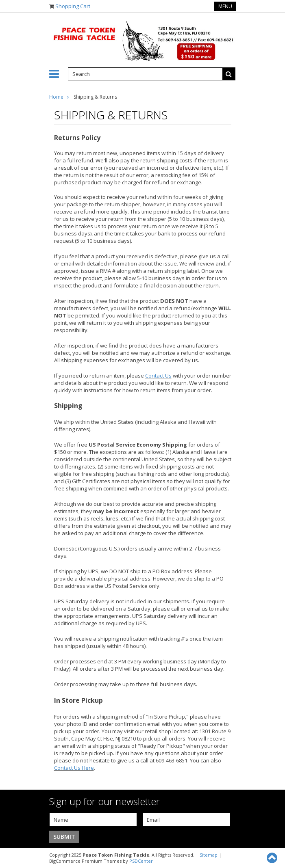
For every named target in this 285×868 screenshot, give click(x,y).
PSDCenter (141, 861)
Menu (225, 6)
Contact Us (158, 376)
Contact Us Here (74, 768)
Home (56, 97)
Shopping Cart (73, 6)
